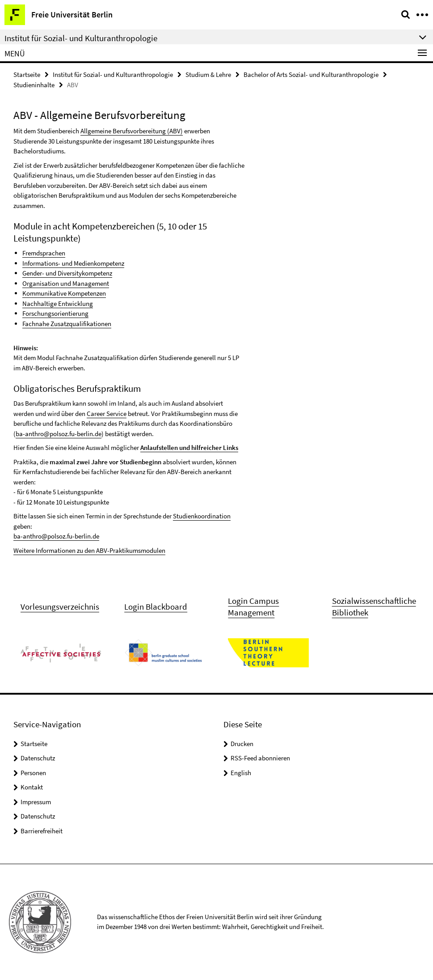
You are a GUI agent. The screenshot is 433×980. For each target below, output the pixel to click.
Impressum (36, 802)
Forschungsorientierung (55, 313)
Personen (33, 773)
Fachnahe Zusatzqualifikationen (67, 324)
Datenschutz (38, 758)
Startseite (27, 74)
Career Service (107, 414)
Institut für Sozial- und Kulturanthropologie (113, 74)
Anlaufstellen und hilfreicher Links (189, 448)
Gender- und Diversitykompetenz (67, 273)
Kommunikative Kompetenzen (64, 293)
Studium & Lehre (208, 74)
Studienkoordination (202, 516)
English (241, 773)
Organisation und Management (66, 283)
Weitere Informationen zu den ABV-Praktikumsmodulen (89, 550)
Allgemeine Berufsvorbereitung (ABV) (132, 131)
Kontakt (32, 787)
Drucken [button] (242, 744)
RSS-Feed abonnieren (260, 758)
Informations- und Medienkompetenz (73, 263)
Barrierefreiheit (42, 831)
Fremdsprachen (44, 253)
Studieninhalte (34, 85)
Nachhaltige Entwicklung (58, 303)
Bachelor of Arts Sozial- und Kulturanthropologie (311, 74)
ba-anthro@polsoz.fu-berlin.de (59, 434)
